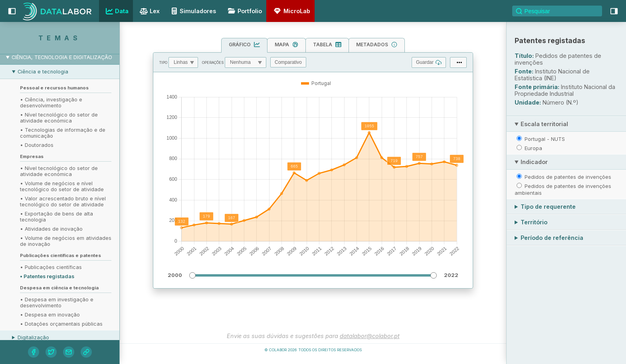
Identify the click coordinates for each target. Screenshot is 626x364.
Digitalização (33, 337)
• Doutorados (37, 145)
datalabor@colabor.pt (370, 336)
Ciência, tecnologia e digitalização (62, 57)
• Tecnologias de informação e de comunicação (63, 133)
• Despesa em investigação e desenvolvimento (57, 303)
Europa (533, 148)
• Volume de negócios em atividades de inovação (66, 241)
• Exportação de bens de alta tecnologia (56, 217)
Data (116, 11)
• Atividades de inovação (51, 229)
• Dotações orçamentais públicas (61, 324)
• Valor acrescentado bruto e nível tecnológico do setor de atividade (63, 202)
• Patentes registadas (47, 276)
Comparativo (288, 62)
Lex (149, 12)
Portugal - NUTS (545, 139)
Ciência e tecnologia (43, 72)
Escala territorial (544, 124)
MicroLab (291, 11)
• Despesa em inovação (50, 315)
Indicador (534, 162)
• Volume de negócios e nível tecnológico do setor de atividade (62, 186)
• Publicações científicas (51, 267)
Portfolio (244, 11)
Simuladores (192, 11)
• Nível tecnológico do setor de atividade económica (59, 118)
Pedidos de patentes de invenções (568, 177)
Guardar (429, 62)
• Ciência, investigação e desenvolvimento (51, 103)
